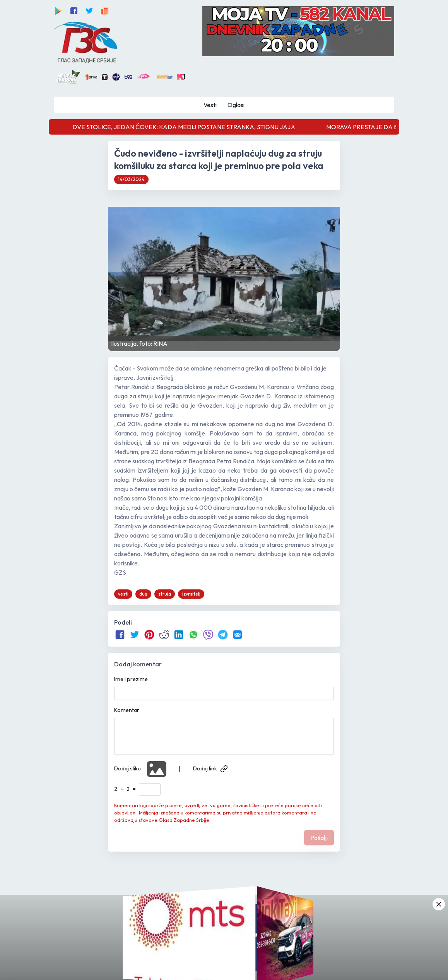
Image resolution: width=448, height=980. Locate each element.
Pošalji (319, 838)
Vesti (210, 105)
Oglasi (236, 105)
